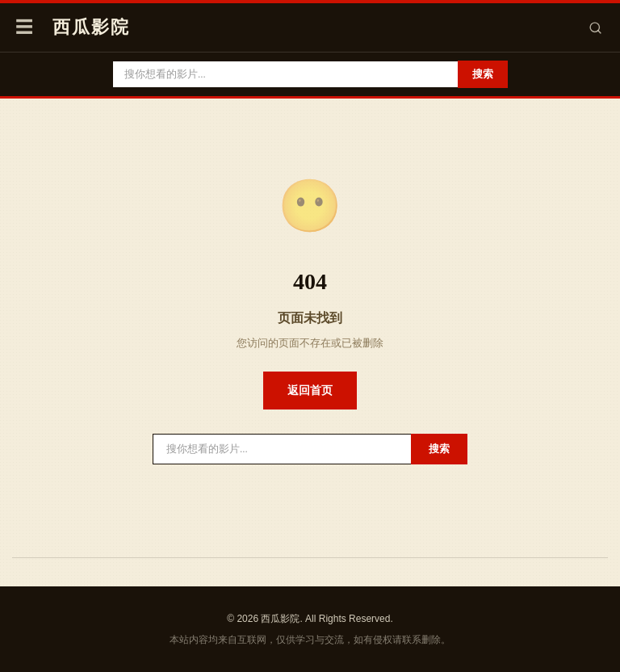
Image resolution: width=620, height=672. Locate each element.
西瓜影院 (91, 27)
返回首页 (310, 390)
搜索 (483, 74)
